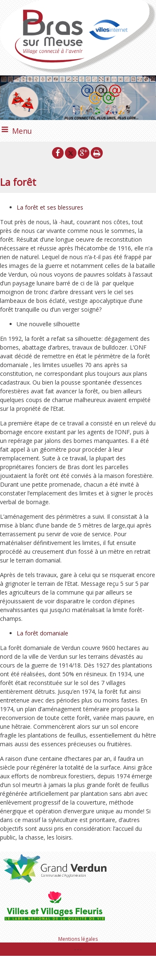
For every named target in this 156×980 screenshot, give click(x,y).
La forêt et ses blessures (50, 207)
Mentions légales (78, 939)
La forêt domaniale (42, 633)
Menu (22, 131)
